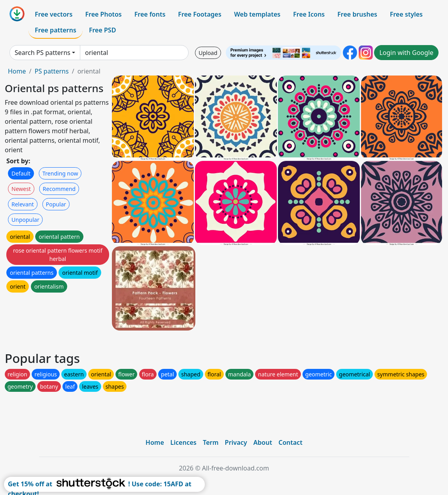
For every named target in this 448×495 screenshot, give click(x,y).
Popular (56, 204)
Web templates (257, 14)
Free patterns (56, 30)
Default (21, 173)
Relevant (23, 204)
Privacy (236, 442)
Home (17, 71)
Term (211, 442)
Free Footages (200, 14)
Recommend (59, 189)
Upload (208, 53)
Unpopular (25, 220)
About (263, 442)
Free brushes (357, 14)
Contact (290, 442)
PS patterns (51, 71)
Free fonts (150, 14)
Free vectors (54, 14)
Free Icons (309, 14)
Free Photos (103, 14)
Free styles (406, 14)
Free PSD (102, 30)
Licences (183, 442)
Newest (21, 189)
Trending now (60, 173)
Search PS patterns (43, 53)
